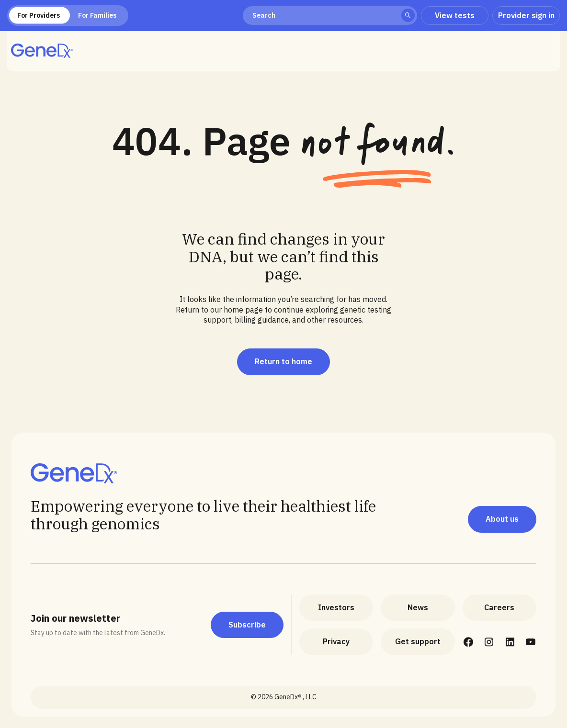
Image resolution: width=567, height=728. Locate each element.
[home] (42, 51)
